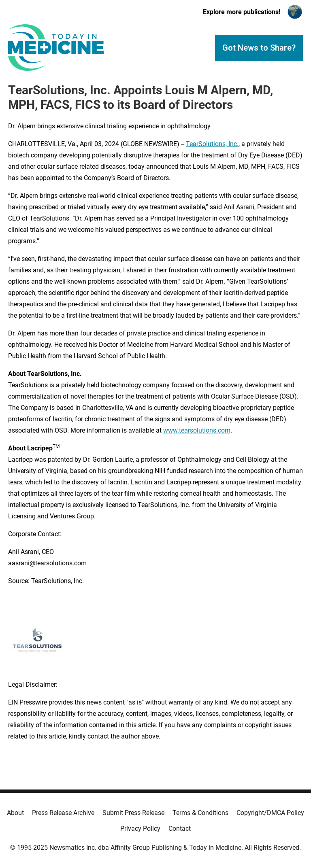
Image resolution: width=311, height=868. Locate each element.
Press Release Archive (63, 813)
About (15, 813)
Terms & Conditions (200, 813)
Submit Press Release (133, 813)
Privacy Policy (140, 829)
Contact (180, 829)
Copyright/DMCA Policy (270, 813)
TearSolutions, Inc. (212, 144)
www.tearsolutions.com (197, 430)
